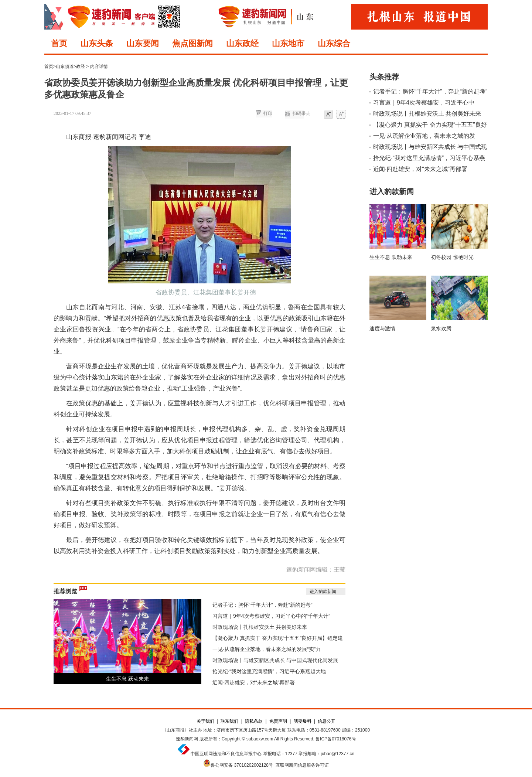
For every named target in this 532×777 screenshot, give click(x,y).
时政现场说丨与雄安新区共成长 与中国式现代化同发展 (275, 660)
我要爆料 (303, 721)
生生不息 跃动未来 (127, 679)
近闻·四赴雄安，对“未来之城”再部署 (254, 682)
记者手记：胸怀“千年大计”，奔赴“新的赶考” (262, 605)
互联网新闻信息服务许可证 (302, 765)
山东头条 (97, 43)
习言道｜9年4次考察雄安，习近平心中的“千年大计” (271, 616)
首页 (59, 43)
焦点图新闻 (192, 43)
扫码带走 (301, 113)
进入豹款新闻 (323, 592)
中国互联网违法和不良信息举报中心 (226, 754)
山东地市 (288, 43)
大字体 (341, 115)
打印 (268, 113)
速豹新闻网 (187, 739)
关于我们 (205, 721)
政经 (81, 67)
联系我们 (229, 721)
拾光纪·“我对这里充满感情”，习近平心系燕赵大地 (269, 671)
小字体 (328, 115)
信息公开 (327, 721)
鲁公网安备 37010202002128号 (242, 765)
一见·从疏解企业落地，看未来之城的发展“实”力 (267, 649)
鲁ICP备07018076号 (336, 739)
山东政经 (242, 43)
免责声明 (278, 721)
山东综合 (334, 43)
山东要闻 (143, 43)
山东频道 (65, 67)
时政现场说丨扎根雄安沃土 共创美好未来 (260, 627)
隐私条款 (254, 721)
